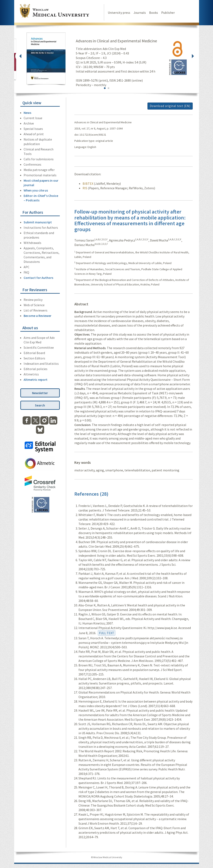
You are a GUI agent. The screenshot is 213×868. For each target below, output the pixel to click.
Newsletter (40, 393)
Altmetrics (31, 374)
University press (119, 13)
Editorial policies (36, 369)
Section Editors (34, 358)
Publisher (168, 13)
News (27, 113)
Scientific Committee (39, 347)
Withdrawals (32, 243)
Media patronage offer (39, 170)
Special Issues (33, 129)
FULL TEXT (107, 633)
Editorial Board (34, 353)
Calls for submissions (39, 159)
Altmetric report (36, 380)
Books (154, 13)
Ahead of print (34, 134)
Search (40, 405)
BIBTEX (88, 184)
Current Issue (33, 118)
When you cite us (36, 190)
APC (26, 267)
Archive (29, 123)
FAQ (26, 272)
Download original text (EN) (170, 106)
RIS (85, 188)
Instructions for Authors (41, 227)
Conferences (32, 164)
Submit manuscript (38, 222)
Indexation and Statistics (41, 364)
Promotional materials (40, 175)
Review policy (33, 300)
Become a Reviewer (37, 316)
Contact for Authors (38, 278)
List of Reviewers (36, 310)
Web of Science (34, 305)
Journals (140, 13)
